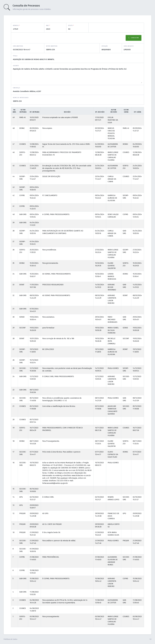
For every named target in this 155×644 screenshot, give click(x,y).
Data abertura (18, 46)
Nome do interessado (21, 98)
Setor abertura (52, 46)
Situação (105, 46)
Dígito (71, 26)
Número (16, 26)
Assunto (16, 66)
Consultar (134, 38)
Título (15, 56)
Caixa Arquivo (129, 46)
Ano (48, 26)
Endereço (16, 88)
